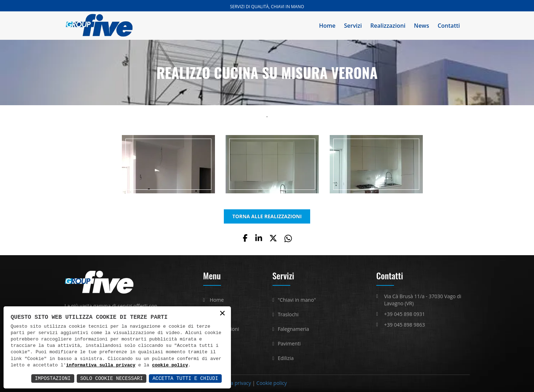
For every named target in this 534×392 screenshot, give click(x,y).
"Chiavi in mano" (297, 300)
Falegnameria (293, 329)
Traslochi (288, 314)
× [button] (222, 314)
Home (327, 26)
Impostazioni (53, 378)
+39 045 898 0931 (404, 314)
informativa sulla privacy (101, 365)
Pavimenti (289, 343)
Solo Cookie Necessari (112, 378)
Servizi (353, 26)
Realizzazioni (388, 26)
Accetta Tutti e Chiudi (185, 378)
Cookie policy (272, 383)
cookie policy (170, 365)
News (422, 26)
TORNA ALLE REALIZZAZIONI (267, 216)
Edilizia (286, 358)
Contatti (449, 26)
